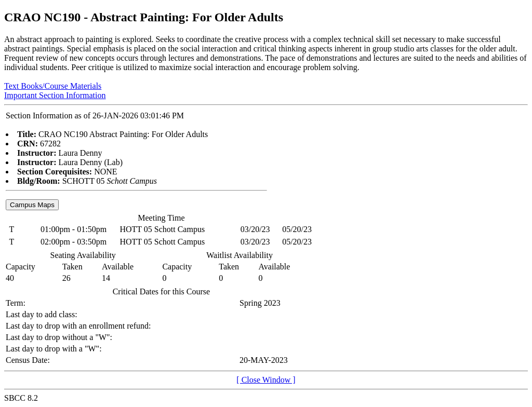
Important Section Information (55, 95)
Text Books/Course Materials (53, 86)
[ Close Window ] (266, 380)
